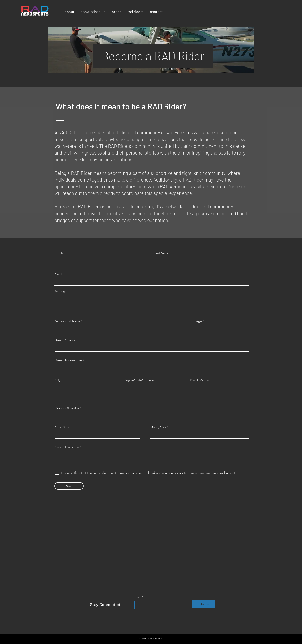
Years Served (64, 427)
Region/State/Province (139, 380)
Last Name (162, 253)
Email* (139, 597)
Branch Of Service (67, 408)
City (58, 380)
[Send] (69, 486)
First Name (62, 253)
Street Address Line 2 (70, 360)
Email (58, 274)
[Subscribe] (204, 604)
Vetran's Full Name (68, 321)
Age (199, 321)
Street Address (65, 340)
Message (61, 291)
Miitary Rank (158, 427)
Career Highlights (67, 447)
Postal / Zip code (201, 380)
